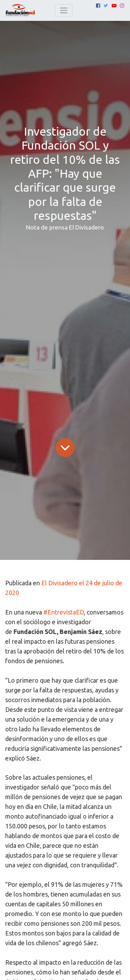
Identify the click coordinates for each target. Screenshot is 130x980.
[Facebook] (98, 6)
